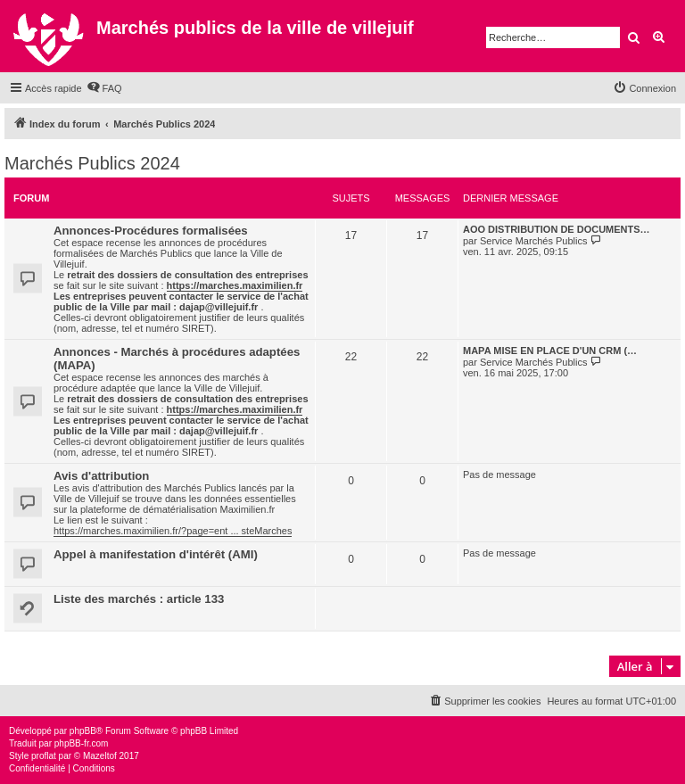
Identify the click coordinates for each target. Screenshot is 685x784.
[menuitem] (104, 88)
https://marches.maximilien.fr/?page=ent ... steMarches (173, 531)
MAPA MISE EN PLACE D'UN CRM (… (550, 351)
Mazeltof (100, 756)
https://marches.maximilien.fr (235, 285)
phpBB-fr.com (82, 743)
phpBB (83, 731)
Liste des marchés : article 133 (139, 599)
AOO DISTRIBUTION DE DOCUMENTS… (557, 229)
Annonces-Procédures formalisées (151, 231)
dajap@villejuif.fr (219, 307)
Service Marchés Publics (533, 241)
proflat (44, 756)
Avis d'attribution (101, 476)
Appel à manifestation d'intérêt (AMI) (156, 554)
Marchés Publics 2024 (92, 163)
